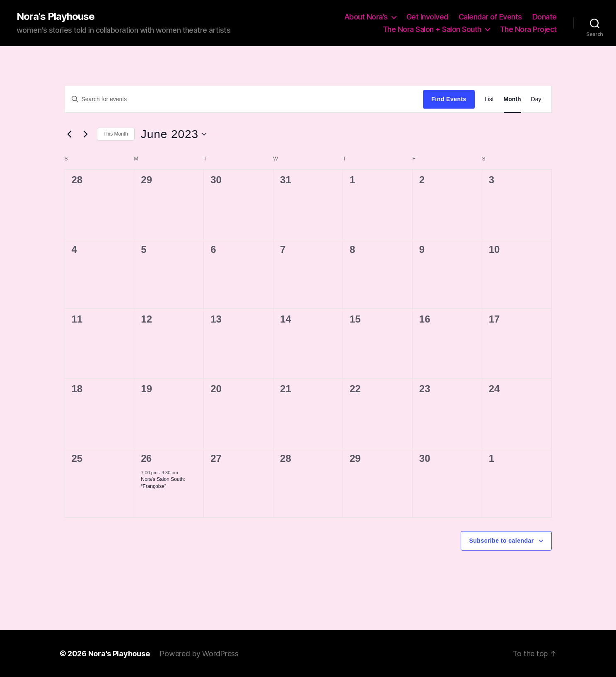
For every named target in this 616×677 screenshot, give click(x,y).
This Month (116, 134)
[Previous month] (70, 134)
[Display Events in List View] (489, 99)
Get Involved (427, 17)
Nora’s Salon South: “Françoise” (163, 483)
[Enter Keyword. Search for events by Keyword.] (244, 99)
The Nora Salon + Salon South (432, 29)
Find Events (449, 99)
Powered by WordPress (199, 654)
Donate (545, 17)
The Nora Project (528, 29)
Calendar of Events (490, 17)
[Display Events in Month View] (512, 99)
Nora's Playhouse (56, 17)
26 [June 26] (146, 458)
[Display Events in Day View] (536, 99)
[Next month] (86, 134)
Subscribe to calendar (502, 541)
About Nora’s (366, 17)
